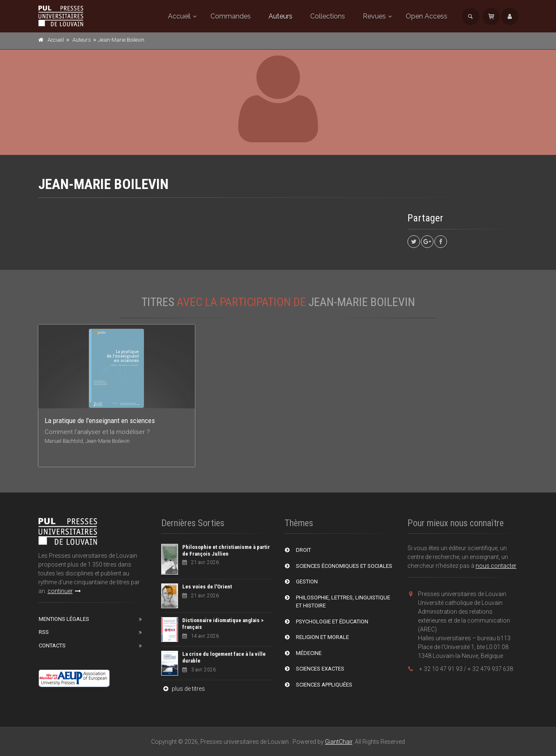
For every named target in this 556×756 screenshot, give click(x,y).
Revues (374, 16)
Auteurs (281, 16)
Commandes (231, 16)
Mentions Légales (64, 619)
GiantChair (339, 742)
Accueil (179, 16)
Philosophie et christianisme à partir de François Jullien (226, 550)
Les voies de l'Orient (207, 587)
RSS (44, 632)
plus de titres (183, 689)
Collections (328, 16)
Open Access (427, 16)
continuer (64, 591)
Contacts (52, 646)
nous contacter (496, 566)
